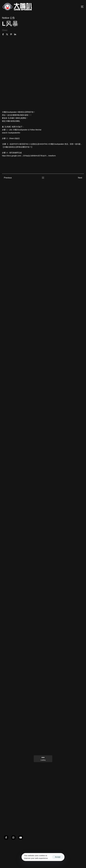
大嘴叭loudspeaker (9, 112)
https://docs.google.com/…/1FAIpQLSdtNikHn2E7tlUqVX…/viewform (29, 156)
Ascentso (7, 861)
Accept (58, 857)
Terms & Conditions (21, 861)
